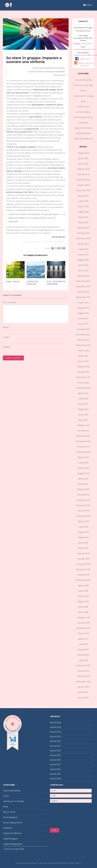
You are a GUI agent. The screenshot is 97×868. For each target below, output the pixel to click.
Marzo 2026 (83, 164)
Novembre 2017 (83, 628)
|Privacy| (64, 863)
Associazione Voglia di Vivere (40, 54)
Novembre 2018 (83, 569)
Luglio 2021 (83, 399)
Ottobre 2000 (83, 676)
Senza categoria (32, 242)
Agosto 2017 (83, 639)
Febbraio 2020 (83, 489)
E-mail (6, 337)
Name (6, 327)
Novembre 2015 (83, 666)
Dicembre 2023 (83, 281)
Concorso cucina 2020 (83, 85)
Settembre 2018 (83, 580)
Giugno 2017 (83, 650)
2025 (59, 727)
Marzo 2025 (83, 223)
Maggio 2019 (83, 537)
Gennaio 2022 (83, 372)
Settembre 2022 (83, 345)
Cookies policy (75, 863)
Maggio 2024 (83, 260)
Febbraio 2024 (83, 276)
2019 (59, 755)
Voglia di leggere (83, 133)
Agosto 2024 (83, 244)
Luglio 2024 (83, 249)
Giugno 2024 (83, 255)
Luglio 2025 (83, 201)
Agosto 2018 (83, 586)
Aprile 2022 (83, 356)
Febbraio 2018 (83, 618)
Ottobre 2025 (83, 185)
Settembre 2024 (83, 238)
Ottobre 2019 (83, 511)
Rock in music (83, 107)
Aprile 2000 (83, 692)
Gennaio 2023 (83, 329)
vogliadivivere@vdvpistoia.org (84, 49)
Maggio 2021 (83, 409)
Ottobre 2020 (83, 447)
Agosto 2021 (83, 393)
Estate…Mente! (13, 282)
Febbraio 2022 (83, 367)
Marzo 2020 (83, 484)
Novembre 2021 (83, 377)
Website (6, 347)
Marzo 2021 (83, 420)
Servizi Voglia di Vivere (83, 117)
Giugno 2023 (83, 308)
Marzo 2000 (83, 698)
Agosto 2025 (83, 196)
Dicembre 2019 (83, 500)
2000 (59, 779)
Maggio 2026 (83, 153)
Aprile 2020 (83, 479)
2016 (58, 769)
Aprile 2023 (83, 319)
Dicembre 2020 (83, 436)
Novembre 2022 (83, 335)
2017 (59, 765)
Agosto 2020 (83, 457)
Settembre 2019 (83, 516)
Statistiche (83, 123)
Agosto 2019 (83, 521)
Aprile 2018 (83, 607)
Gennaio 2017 (83, 655)
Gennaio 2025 (83, 233)
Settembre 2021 (83, 388)
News (83, 101)
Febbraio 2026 (83, 169)
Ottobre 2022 (83, 340)
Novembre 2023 (83, 287)
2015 (58, 774)
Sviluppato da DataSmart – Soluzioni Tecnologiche (38, 863)
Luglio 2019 (83, 527)
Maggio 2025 (83, 212)
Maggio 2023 (83, 313)
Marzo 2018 (83, 612)
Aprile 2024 (83, 265)
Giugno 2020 (83, 468)
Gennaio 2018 (83, 623)
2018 (59, 760)
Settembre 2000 (83, 682)
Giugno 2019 (83, 532)
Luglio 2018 (83, 591)
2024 (59, 732)
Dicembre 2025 (83, 180)
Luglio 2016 (83, 660)
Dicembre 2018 (83, 564)
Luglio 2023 (83, 303)
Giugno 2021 (83, 404)
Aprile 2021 (83, 415)
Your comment (10, 302)
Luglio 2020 (83, 463)
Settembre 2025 (83, 190)
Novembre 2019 (83, 505)
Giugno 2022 (83, 351)
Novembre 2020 (83, 441)
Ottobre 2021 (83, 383)
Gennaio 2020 (83, 495)
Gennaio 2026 (83, 174)
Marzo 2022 (83, 361)
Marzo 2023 (83, 324)
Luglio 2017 (83, 644)
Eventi (83, 91)
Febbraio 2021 (83, 425)
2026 (59, 723)
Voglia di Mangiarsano (83, 139)
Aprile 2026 (83, 158)
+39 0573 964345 (86, 44)
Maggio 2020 (83, 473)
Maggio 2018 (83, 602)
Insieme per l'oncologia (83, 96)
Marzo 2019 (83, 548)
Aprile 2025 (83, 217)
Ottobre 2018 (83, 575)
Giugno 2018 (83, 596)
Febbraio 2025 (83, 228)
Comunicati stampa (83, 80)
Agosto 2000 (83, 687)
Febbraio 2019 (83, 554)
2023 (59, 737)
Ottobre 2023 (83, 292)
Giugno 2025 (83, 206)
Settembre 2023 (83, 297)
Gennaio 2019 (83, 559)
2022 (59, 741)
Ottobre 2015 (83, 671)
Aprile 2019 (83, 543)
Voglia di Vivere (85, 59)
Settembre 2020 (83, 452)
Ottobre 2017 (83, 634)
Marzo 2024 (83, 271)
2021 (59, 746)
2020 (59, 751)
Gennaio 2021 (83, 431)
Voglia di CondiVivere (54, 242)
